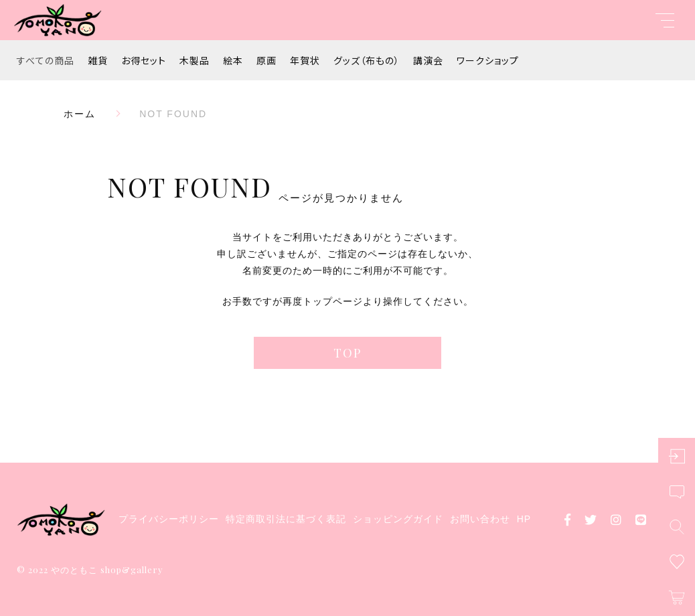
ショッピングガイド (398, 519)
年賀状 (305, 60)
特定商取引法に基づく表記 (286, 519)
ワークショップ (488, 60)
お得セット (144, 60)
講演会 (428, 60)
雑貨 (98, 60)
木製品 (195, 60)
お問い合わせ (480, 519)
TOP (347, 353)
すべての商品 (46, 60)
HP (524, 519)
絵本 (233, 60)
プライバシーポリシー (169, 519)
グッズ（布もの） (367, 60)
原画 (266, 60)
